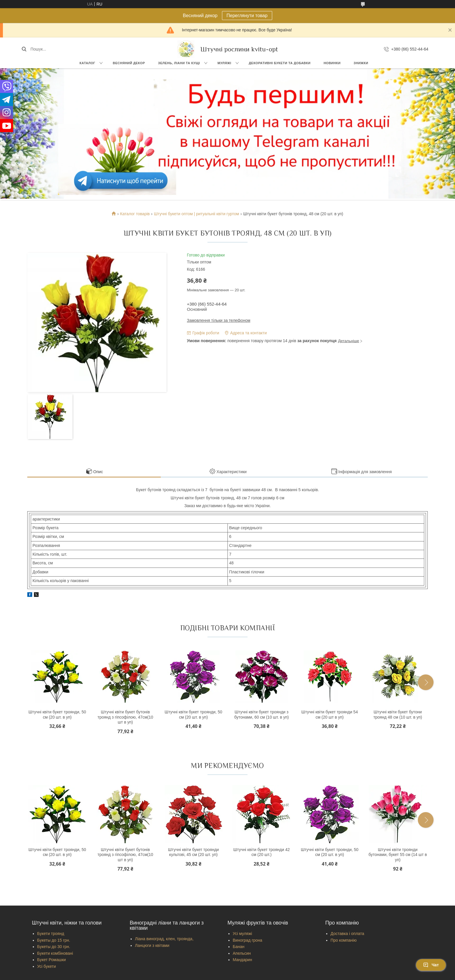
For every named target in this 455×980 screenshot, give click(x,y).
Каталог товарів (135, 214)
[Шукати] (24, 49)
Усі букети (47, 966)
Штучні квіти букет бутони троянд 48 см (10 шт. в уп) (398, 715)
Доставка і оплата (347, 934)
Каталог (87, 63)
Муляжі (224, 63)
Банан (239, 947)
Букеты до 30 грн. (54, 947)
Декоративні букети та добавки (280, 63)
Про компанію (344, 940)
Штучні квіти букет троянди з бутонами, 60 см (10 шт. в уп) (261, 715)
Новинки (332, 63)
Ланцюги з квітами (152, 945)
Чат (431, 965)
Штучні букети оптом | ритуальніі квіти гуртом (196, 214)
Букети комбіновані (55, 953)
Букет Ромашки (52, 960)
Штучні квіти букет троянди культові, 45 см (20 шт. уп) (193, 852)
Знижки (361, 63)
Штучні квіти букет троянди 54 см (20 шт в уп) (330, 715)
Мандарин (242, 960)
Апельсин (242, 953)
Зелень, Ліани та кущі (179, 63)
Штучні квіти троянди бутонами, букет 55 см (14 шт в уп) (398, 855)
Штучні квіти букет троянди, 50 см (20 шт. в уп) (57, 715)
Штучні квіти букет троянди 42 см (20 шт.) (262, 852)
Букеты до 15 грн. (54, 940)
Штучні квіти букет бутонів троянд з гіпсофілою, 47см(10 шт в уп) (125, 717)
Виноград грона (248, 940)
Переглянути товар (247, 16)
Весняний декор (129, 63)
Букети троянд (51, 934)
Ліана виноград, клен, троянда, (164, 939)
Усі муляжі (242, 934)
